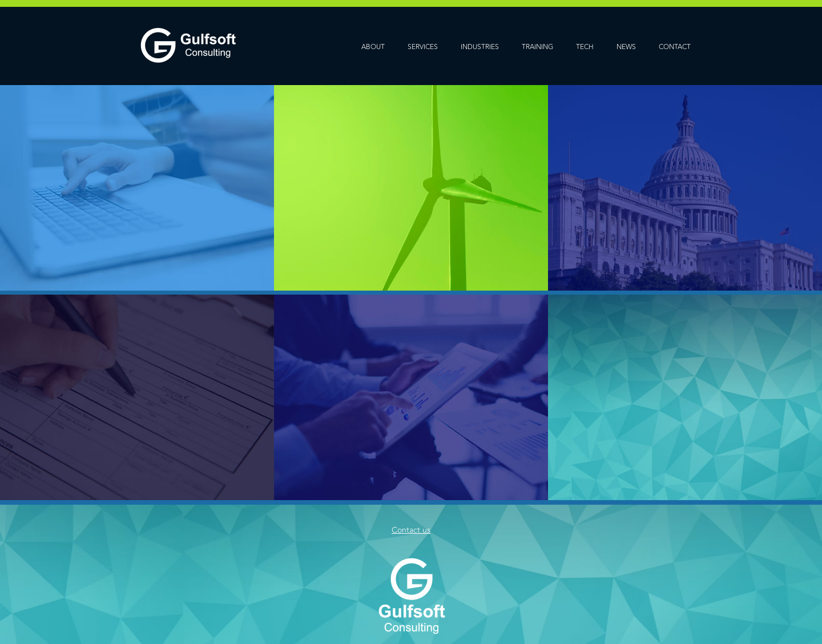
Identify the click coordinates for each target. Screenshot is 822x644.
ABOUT (373, 47)
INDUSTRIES (480, 47)
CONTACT (675, 47)
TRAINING (537, 47)
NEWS (626, 47)
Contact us (411, 530)
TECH (585, 47)
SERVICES (423, 47)
